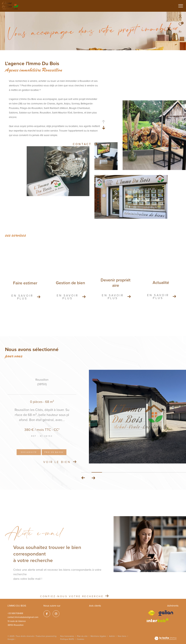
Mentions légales (99, 636)
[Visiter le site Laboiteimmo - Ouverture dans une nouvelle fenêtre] (165, 639)
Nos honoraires (67, 636)
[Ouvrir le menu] (181, 6)
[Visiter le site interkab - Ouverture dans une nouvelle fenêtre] (158, 620)
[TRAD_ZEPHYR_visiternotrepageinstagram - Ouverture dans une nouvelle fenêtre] (56, 614)
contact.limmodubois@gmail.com (23, 617)
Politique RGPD (67, 639)
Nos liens (122, 636)
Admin (112, 636)
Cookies (81, 639)
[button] (93, 478)
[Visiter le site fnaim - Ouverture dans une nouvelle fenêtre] (151, 613)
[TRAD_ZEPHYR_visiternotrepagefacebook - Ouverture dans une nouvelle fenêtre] (47, 614)
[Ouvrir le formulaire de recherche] (164, 6)
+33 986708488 (15, 613)
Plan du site (83, 636)
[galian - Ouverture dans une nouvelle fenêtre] (166, 613)
